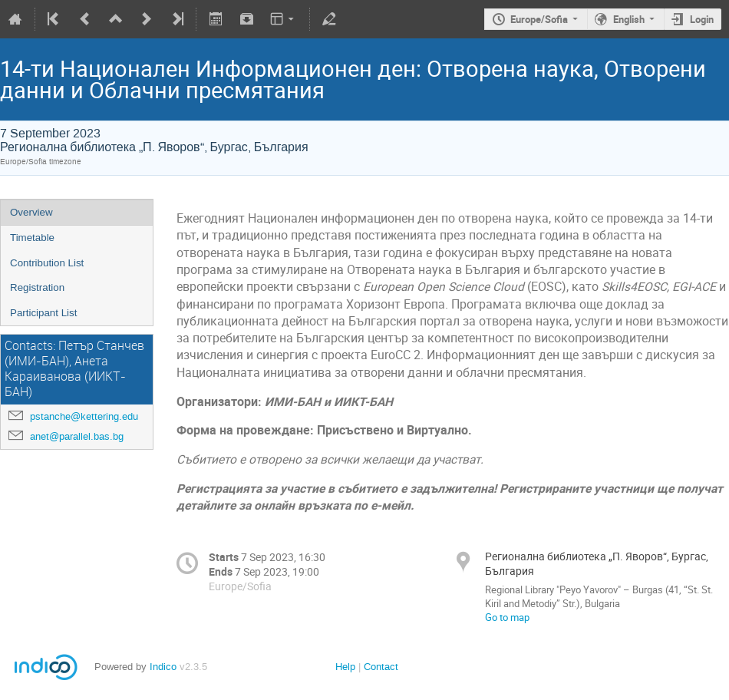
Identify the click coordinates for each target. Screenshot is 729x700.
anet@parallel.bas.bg (77, 436)
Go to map (507, 617)
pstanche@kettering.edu (84, 416)
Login (702, 19)
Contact (381, 667)
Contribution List (47, 263)
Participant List (43, 313)
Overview (31, 212)
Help (345, 667)
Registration (37, 287)
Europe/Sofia (539, 19)
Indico (163, 667)
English (629, 19)
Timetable (32, 238)
